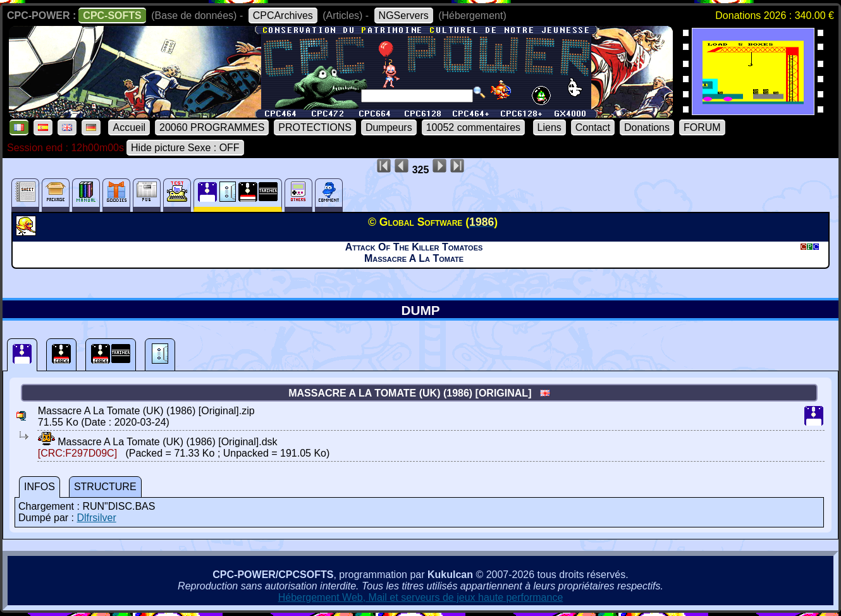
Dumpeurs (389, 127)
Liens (549, 127)
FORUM (702, 127)
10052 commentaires (473, 127)
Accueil (129, 127)
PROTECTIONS (315, 127)
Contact (593, 127)
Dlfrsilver (96, 518)
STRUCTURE (105, 487)
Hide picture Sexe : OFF (185, 148)
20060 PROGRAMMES (212, 127)
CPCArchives (283, 15)
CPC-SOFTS (112, 15)
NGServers (404, 15)
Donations (647, 127)
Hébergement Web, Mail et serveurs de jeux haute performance (421, 597)
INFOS (40, 487)
